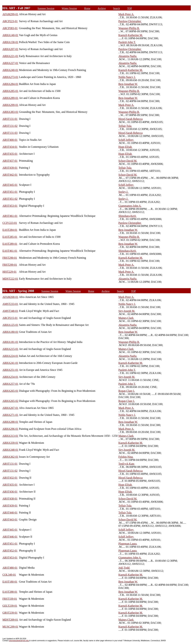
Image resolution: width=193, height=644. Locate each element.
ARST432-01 (10, 478)
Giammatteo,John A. (130, 206)
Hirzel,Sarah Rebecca (130, 119)
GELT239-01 (10, 606)
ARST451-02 (10, 199)
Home (87, 8)
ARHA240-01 (10, 70)
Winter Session (69, 8)
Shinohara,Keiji (127, 216)
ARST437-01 (10, 161)
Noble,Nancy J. (127, 77)
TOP (130, 8)
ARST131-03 (10, 133)
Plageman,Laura (128, 544)
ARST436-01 (10, 492)
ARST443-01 (10, 520)
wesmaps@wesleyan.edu (19, 641)
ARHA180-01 (10, 332)
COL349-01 (9, 575)
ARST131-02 (10, 126)
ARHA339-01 (10, 443)
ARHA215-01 (10, 349)
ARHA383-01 (10, 112)
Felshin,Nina (126, 457)
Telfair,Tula (125, 126)
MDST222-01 (10, 279)
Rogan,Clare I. (127, 391)
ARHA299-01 (10, 105)
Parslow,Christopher (130, 21)
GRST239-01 (10, 613)
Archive (102, 8)
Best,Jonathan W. (128, 84)
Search (116, 8)
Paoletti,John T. (127, 42)
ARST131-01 (10, 119)
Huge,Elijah (125, 147)
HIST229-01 (10, 272)
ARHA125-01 (10, 325)
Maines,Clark (126, 318)
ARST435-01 (10, 154)
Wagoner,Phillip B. (129, 28)
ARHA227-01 (10, 63)
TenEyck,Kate (127, 464)
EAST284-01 (10, 230)
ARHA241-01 (10, 363)
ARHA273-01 (10, 77)
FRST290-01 (10, 258)
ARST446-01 (10, 537)
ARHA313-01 (10, 436)
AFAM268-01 (10, 297)
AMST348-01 (10, 311)
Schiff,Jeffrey (126, 140)
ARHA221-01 (10, 56)
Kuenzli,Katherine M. (131, 35)
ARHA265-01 (10, 391)
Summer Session (46, 8)
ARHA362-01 (10, 457)
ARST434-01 (10, 147)
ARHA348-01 (10, 450)
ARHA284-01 (10, 84)
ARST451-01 (10, 192)
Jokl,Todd (124, 568)
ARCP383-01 (10, 28)
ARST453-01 (10, 206)
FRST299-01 (10, 265)
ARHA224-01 (10, 356)
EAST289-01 (10, 244)
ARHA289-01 (10, 98)
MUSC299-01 (10, 627)
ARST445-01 (10, 185)
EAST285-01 (10, 237)
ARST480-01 (10, 568)
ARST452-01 (10, 551)
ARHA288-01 (10, 422)
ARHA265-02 (10, 401)
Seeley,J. (124, 192)
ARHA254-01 (10, 377)
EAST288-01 (10, 592)
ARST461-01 (10, 216)
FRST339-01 (10, 599)
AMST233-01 (10, 304)
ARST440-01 (10, 513)
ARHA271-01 (10, 415)
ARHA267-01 (10, 408)
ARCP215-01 (10, 318)
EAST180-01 (10, 582)
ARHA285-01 (10, 91)
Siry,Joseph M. (127, 311)
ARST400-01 (10, 140)
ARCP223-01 (10, 21)
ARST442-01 (10, 175)
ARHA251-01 (10, 370)
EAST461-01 (10, 251)
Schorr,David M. (128, 161)
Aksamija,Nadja (128, 56)
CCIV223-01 (10, 223)
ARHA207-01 (10, 49)
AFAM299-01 (10, 14)
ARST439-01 (10, 168)
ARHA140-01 (10, 35)
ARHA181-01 (10, 342)
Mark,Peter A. (126, 14)
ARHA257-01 (10, 384)
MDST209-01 (10, 620)
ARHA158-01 (10, 42)
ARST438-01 (10, 499)
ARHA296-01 (10, 429)
